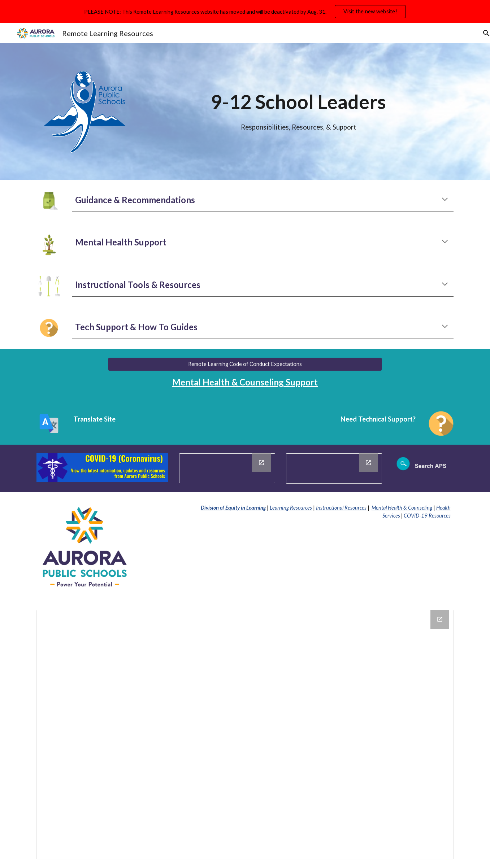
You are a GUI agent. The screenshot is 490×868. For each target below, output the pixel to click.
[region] (245, 12)
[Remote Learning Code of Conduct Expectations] (245, 364)
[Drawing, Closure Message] (227, 468)
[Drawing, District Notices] (334, 468)
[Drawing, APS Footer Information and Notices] (245, 735)
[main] (298, 99)
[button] (481, 33)
